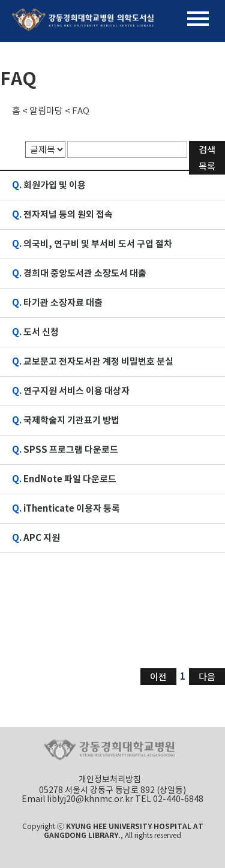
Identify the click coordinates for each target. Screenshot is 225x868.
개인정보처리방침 (110, 779)
